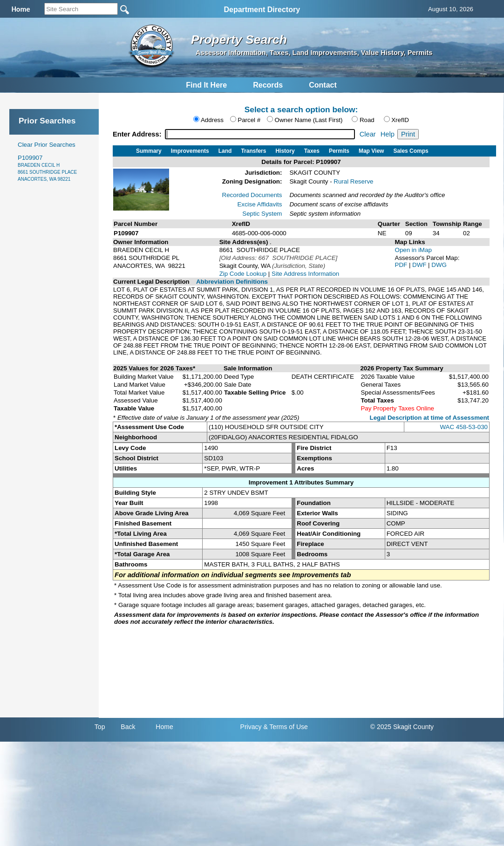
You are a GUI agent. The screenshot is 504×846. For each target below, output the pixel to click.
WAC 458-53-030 (464, 427)
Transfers (253, 151)
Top (100, 727)
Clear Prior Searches (47, 145)
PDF (402, 265)
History (285, 151)
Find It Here (206, 85)
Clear (368, 134)
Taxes (312, 151)
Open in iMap (413, 250)
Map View (371, 151)
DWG (439, 265)
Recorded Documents (252, 195)
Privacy (251, 727)
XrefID (400, 120)
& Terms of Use (285, 727)
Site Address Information (305, 274)
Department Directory (262, 10)
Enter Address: (138, 134)
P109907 (47, 168)
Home (164, 727)
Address (212, 120)
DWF (420, 265)
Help (388, 134)
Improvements (190, 151)
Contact (323, 85)
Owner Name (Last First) (309, 120)
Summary (149, 151)
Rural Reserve (353, 181)
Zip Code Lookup (243, 274)
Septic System (262, 214)
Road (367, 120)
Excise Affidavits (259, 204)
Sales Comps (411, 151)
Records (268, 85)
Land (225, 151)
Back (128, 727)
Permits (339, 151)
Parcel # (249, 120)
